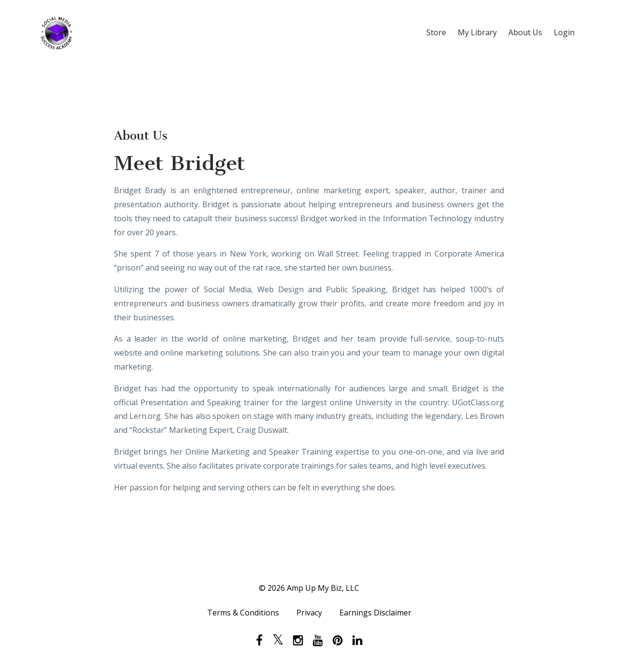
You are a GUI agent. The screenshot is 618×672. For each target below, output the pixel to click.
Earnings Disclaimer (375, 613)
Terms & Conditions (243, 613)
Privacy (309, 613)
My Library (477, 32)
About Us (525, 32)
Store (436, 32)
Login (564, 32)
